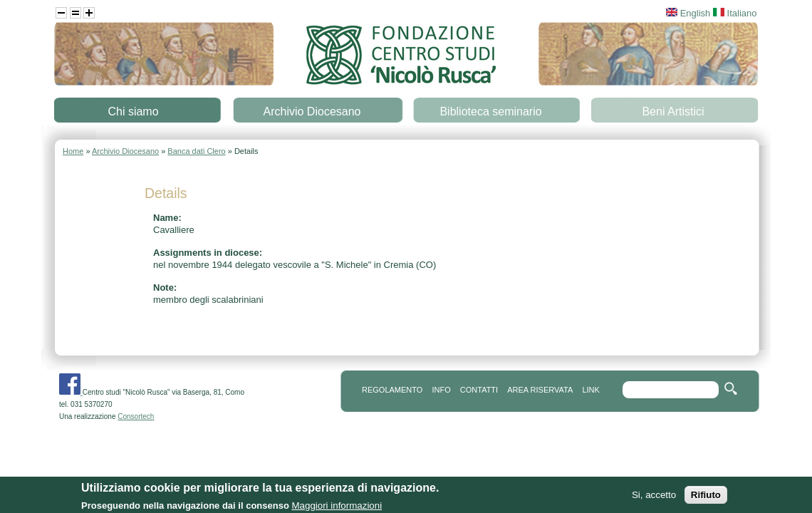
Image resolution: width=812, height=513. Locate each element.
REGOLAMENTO (392, 390)
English (688, 13)
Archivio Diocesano (312, 112)
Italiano (735, 13)
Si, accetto (654, 498)
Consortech (136, 416)
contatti (479, 390)
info (441, 390)
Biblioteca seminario (490, 112)
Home (73, 151)
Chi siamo (133, 112)
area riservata (540, 390)
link (590, 390)
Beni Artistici (673, 112)
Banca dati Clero (196, 151)
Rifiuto (706, 498)
